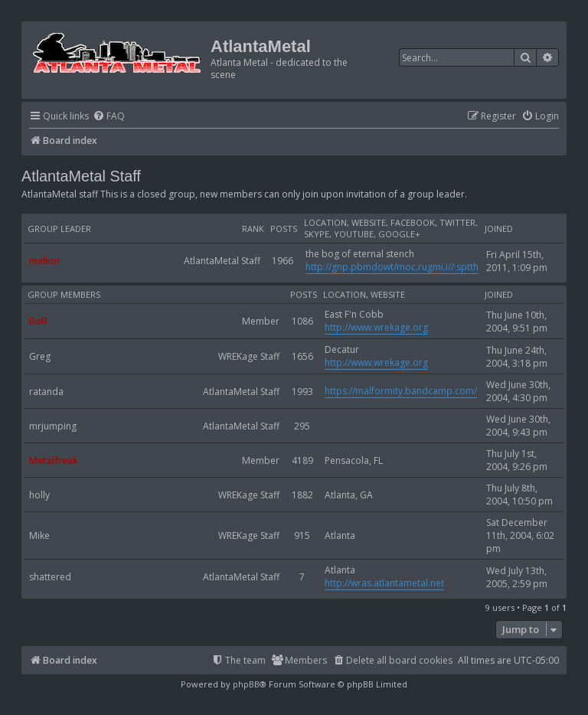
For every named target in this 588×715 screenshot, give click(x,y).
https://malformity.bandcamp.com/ (401, 391)
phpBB (246, 684)
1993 (302, 392)
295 (302, 426)
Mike (39, 535)
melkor (45, 261)
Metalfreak (54, 460)
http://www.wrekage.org (376, 327)
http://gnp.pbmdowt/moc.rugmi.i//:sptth (392, 267)
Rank (253, 229)
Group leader (59, 229)
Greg (40, 356)
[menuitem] (109, 117)
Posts (284, 229)
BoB (38, 321)
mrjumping (53, 426)
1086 (302, 321)
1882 (302, 495)
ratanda (46, 392)
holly (39, 495)
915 (302, 535)
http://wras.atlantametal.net (384, 583)
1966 (283, 261)
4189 (302, 460)
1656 (302, 356)
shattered (50, 577)
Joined (499, 229)
